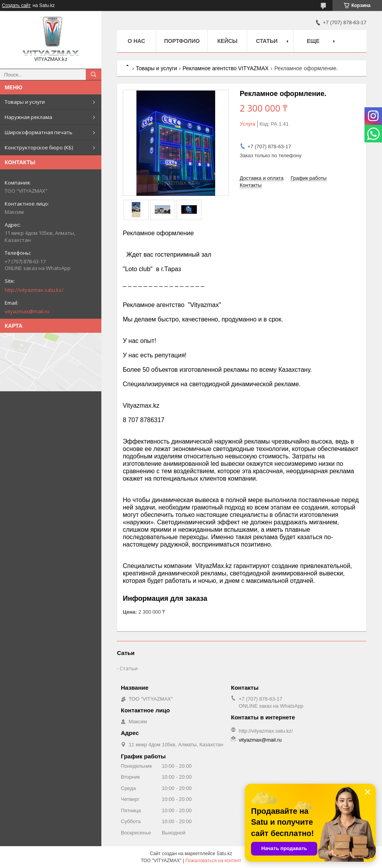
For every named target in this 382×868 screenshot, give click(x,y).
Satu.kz (224, 854)
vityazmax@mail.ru (27, 311)
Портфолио (182, 41)
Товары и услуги (25, 102)
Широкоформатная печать (39, 132)
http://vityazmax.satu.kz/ (34, 290)
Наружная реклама (28, 117)
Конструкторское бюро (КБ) (39, 147)
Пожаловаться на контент (213, 861)
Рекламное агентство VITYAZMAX (226, 68)
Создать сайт (16, 5)
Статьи (267, 41)
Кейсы (228, 41)
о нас (137, 41)
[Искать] (94, 75)
